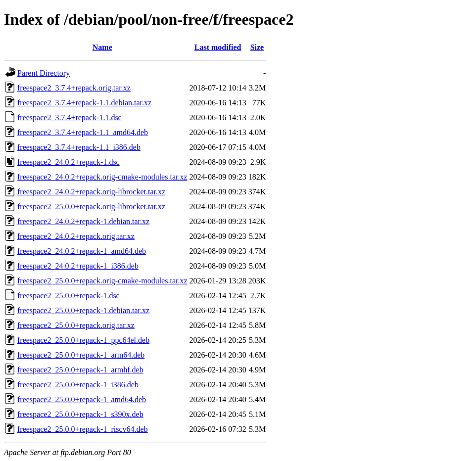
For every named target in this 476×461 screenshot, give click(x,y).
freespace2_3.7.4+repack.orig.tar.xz (74, 88)
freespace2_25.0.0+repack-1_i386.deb (78, 385)
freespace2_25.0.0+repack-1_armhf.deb (80, 370)
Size (257, 47)
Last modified (218, 47)
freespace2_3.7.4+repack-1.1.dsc (70, 117)
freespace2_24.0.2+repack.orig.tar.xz (76, 236)
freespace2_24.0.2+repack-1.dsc (69, 162)
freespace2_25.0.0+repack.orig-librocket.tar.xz (91, 207)
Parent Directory (44, 73)
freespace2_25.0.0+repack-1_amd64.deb (82, 399)
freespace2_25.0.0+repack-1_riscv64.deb (83, 429)
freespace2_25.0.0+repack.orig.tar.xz (76, 325)
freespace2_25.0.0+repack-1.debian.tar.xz (83, 310)
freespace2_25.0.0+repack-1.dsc (69, 296)
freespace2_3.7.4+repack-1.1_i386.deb (79, 147)
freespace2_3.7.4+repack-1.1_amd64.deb (83, 132)
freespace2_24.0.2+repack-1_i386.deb (78, 266)
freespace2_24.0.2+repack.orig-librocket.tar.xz (91, 192)
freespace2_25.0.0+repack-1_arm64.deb (81, 355)
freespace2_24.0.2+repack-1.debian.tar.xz (83, 221)
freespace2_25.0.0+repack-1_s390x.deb (80, 414)
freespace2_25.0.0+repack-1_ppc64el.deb (83, 340)
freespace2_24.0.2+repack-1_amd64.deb (82, 251)
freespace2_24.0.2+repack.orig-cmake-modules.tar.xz (102, 177)
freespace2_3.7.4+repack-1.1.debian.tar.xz (84, 103)
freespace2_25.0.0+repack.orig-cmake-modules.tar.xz (102, 281)
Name (102, 47)
